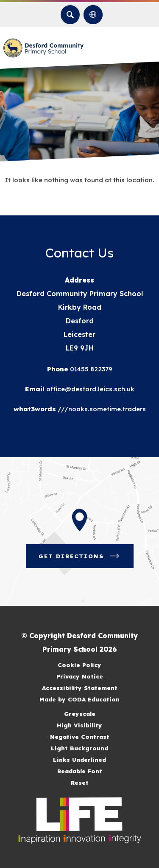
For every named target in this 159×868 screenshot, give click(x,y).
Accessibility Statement (80, 688)
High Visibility (79, 725)
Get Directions (80, 556)
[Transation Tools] (93, 15)
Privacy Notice (80, 676)
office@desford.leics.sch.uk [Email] (89, 389)
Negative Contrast (80, 737)
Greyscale (80, 714)
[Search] (70, 15)
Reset (80, 782)
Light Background (79, 748)
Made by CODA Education (79, 699)
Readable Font (80, 771)
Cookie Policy (79, 665)
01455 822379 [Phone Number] (90, 369)
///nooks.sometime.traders (101, 409)
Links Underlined (79, 759)
